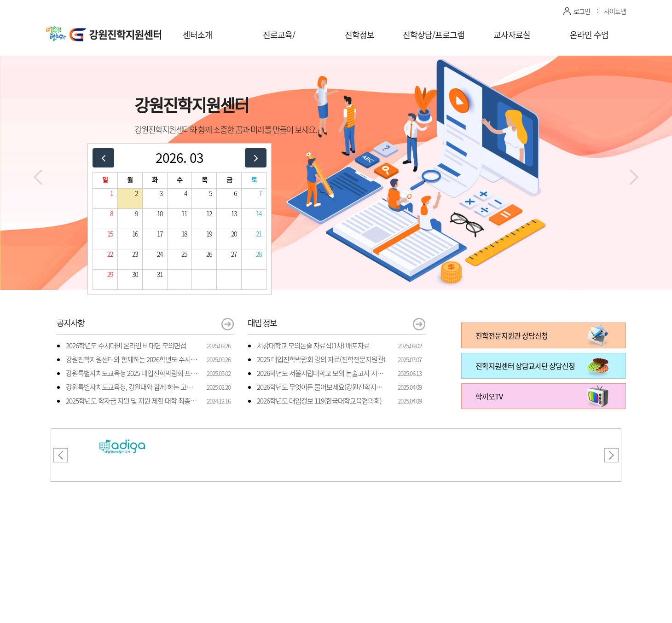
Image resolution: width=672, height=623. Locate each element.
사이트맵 (615, 11)
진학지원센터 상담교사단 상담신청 (525, 366)
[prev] (103, 158)
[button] (38, 177)
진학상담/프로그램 (434, 35)
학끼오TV (489, 396)
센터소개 (197, 35)
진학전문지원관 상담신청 (512, 335)
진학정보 (359, 35)
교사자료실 (512, 35)
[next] (256, 158)
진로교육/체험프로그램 (279, 41)
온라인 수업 (589, 35)
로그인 (582, 11)
